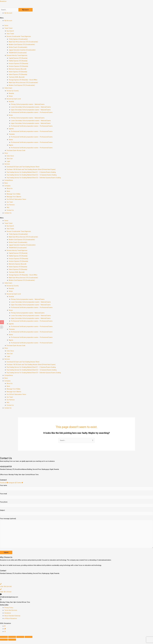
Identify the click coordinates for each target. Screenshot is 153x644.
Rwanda (11, 94)
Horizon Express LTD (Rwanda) (19, 64)
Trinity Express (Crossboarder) (19, 40)
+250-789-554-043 (6, 590)
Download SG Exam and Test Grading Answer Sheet (23, 167)
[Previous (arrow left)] (4, 643)
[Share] (12, 640)
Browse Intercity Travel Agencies (17, 56)
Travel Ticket (8, 29)
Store (6, 154)
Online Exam (8, 88)
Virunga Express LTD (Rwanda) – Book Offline (23, 80)
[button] (76, 18)
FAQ (8, 208)
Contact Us (10, 211)
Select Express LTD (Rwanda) (18, 75)
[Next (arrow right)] (12, 643)
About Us (10, 189)
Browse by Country (13, 91)
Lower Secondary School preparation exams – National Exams (31, 107)
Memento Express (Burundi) (18, 69)
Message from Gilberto (14, 197)
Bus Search (10, 31)
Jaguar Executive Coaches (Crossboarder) (22, 50)
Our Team (10, 203)
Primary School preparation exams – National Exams (28, 105)
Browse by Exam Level (14, 99)
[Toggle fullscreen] (20, 640)
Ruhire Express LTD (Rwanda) (18, 72)
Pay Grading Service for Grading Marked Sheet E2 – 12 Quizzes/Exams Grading (32, 175)
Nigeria (11, 145)
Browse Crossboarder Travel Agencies (19, 37)
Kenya (11, 97)
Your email (76, 497)
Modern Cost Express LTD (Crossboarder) (22, 45)
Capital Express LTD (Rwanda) (18, 59)
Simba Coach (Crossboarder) (18, 48)
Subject (76, 514)
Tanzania (12, 135)
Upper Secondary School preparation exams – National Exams (31, 110)
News (6, 183)
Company (7, 186)
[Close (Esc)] (4, 640)
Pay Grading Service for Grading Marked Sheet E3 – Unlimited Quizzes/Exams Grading (34, 178)
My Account (8, 13)
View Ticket (10, 34)
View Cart (10, 159)
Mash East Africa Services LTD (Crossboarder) (24, 42)
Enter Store (10, 156)
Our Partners (11, 205)
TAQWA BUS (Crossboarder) (18, 53)
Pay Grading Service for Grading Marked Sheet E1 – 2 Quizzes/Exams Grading (31, 173)
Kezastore (3, 1)
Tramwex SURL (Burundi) (17, 78)
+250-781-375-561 (6, 595)
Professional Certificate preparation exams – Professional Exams (32, 113)
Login (8, 162)
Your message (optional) (76, 536)
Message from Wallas (14, 194)
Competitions (9, 181)
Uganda (11, 129)
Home (6, 26)
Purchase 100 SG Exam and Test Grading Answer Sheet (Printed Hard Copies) (31, 170)
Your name (76, 488)
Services (7, 164)
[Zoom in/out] (28, 640)
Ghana (11, 140)
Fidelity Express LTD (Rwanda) (18, 61)
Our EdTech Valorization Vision (17, 200)
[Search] (27, 10)
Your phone (76, 506)
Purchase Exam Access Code (16, 151)
